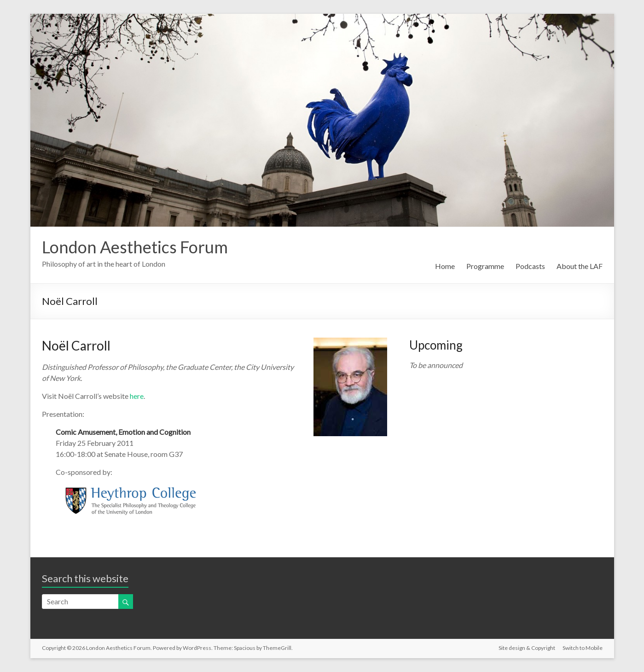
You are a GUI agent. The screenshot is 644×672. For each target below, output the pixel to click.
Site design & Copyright (527, 648)
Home (445, 266)
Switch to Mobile (583, 648)
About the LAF (580, 266)
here (137, 396)
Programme (485, 266)
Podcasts (530, 266)
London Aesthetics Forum (135, 247)
